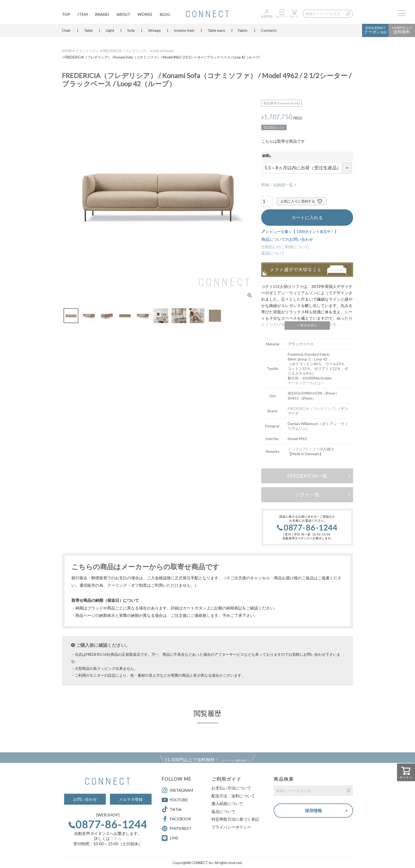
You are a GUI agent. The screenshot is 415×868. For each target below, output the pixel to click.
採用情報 (313, 811)
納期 (267, 156)
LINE (174, 838)
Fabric (243, 33)
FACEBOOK (176, 819)
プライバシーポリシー (231, 827)
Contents (269, 33)
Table (88, 33)
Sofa (131, 33)
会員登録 (267, 16)
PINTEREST (177, 829)
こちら (116, 838)
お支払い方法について (231, 788)
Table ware (216, 33)
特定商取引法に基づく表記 (235, 819)
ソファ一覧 (307, 494)
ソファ (314, 449)
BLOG (165, 15)
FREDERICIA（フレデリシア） (126, 51)
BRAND (102, 15)
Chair (66, 33)
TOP (66, 15)
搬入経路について (227, 803)
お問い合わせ (85, 799)
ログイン (281, 16)
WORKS (145, 15)
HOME (67, 51)
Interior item (184, 33)
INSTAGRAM (177, 790)
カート (294, 16)
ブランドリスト (87, 51)
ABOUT (123, 15)
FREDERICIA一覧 (307, 476)
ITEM (83, 15)
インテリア (297, 449)
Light (110, 33)
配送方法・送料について (233, 796)
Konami (168, 51)
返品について (273, 253)
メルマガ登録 (131, 799)
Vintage (154, 33)
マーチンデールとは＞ (306, 383)
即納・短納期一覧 (277, 185)
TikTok (172, 810)
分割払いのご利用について (285, 247)
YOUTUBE (175, 800)
